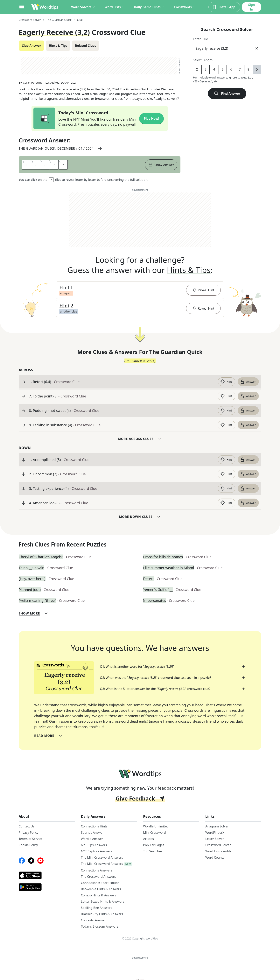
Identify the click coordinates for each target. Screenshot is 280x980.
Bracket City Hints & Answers (102, 914)
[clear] (257, 48)
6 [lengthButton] (231, 69)
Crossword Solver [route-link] (30, 20)
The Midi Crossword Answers (102, 864)
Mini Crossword (154, 833)
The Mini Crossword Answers (102, 857)
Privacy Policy (28, 833)
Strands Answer (92, 833)
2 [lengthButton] (197, 69)
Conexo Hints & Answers (99, 895)
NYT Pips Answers (94, 845)
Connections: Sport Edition (100, 883)
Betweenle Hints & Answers (101, 889)
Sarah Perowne (33, 83)
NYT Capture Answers (97, 851)
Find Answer (227, 94)
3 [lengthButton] (205, 69)
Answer (248, 382)
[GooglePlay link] (47, 887)
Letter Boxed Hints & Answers (103, 901)
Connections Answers (97, 870)
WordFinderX (215, 833)
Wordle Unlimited (156, 826)
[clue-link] (122, 382)
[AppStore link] (47, 875)
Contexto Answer (93, 920)
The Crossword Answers (98, 877)
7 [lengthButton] (240, 69)
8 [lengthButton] (248, 69)
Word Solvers (83, 7)
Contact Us (27, 826)
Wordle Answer (92, 839)
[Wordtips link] (45, 7)
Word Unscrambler (219, 851)
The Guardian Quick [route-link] (59, 20)
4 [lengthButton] (214, 69)
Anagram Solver (217, 826)
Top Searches (153, 851)
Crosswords (185, 7)
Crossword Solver (218, 845)
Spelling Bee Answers (96, 908)
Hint (226, 382)
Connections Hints (94, 826)
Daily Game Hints (149, 7)
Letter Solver (215, 839)
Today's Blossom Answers (100, 926)
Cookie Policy (28, 845)
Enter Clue (200, 39)
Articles (148, 839)
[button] (140, 290)
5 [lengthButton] (223, 69)
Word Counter (216, 857)
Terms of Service (31, 839)
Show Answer (161, 165)
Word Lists (115, 7)
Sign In (251, 7)
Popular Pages (154, 845)
